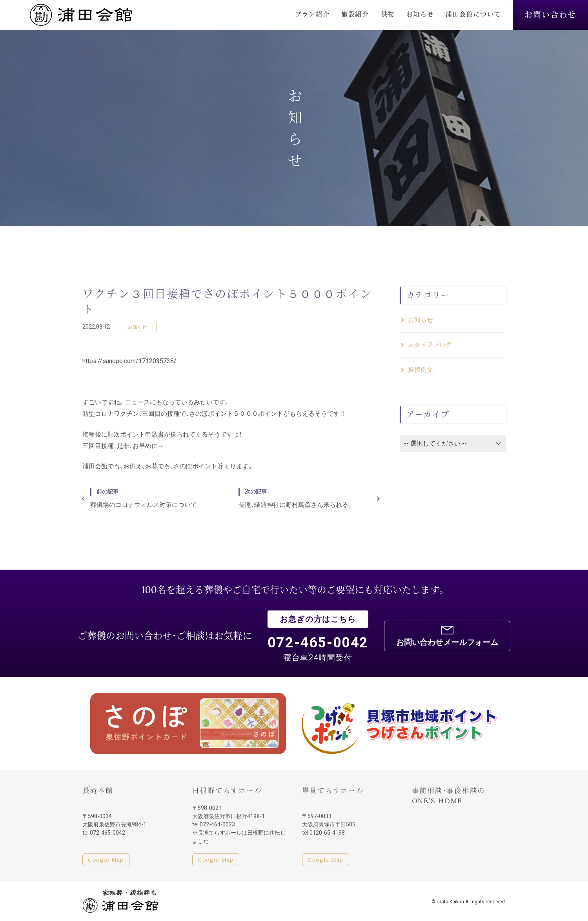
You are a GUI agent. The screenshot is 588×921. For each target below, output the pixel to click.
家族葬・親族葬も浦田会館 (120, 901)
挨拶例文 (421, 370)
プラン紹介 (312, 14)
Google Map (106, 860)
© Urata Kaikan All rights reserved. (469, 902)
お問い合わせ (550, 15)
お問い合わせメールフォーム (447, 642)
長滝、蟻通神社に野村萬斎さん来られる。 (305, 498)
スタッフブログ (430, 344)
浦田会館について (473, 14)
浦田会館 (81, 15)
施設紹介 (355, 14)
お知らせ (420, 14)
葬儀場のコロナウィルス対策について (157, 498)
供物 (388, 14)
